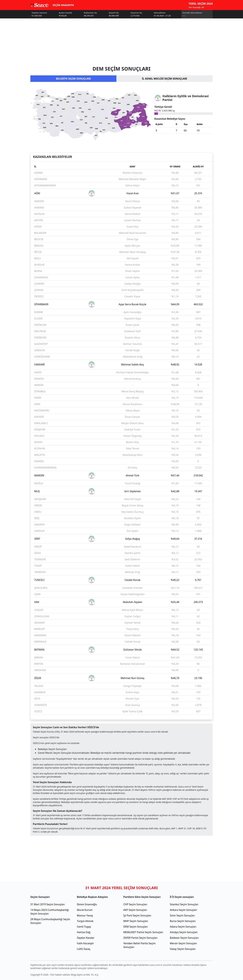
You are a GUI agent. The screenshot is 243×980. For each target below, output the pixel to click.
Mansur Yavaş (85, 915)
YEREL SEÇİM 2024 (201, 4)
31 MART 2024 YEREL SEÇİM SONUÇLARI (122, 888)
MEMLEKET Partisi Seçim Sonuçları (143, 932)
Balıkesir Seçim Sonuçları (184, 938)
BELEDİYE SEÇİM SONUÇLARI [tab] (73, 79)
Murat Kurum (85, 910)
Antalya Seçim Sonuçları (184, 932)
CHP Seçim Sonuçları (135, 904)
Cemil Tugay (84, 927)
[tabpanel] (122, 115)
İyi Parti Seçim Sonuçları (137, 915)
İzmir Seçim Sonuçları (182, 915)
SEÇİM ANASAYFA (63, 5)
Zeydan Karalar (86, 938)
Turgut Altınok (85, 921)
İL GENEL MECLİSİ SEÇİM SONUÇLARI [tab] (165, 79)
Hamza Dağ (84, 932)
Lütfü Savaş (84, 949)
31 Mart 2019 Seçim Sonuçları (48, 904)
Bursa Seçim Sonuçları (183, 921)
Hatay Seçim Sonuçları (183, 949)
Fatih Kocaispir (85, 943)
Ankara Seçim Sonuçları (183, 910)
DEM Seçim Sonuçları (136, 927)
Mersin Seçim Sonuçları (183, 943)
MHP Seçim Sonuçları (136, 921)
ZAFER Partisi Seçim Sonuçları (140, 938)
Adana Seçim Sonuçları (183, 927)
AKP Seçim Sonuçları (135, 910)
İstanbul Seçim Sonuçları (184, 904)
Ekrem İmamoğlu (87, 904)
